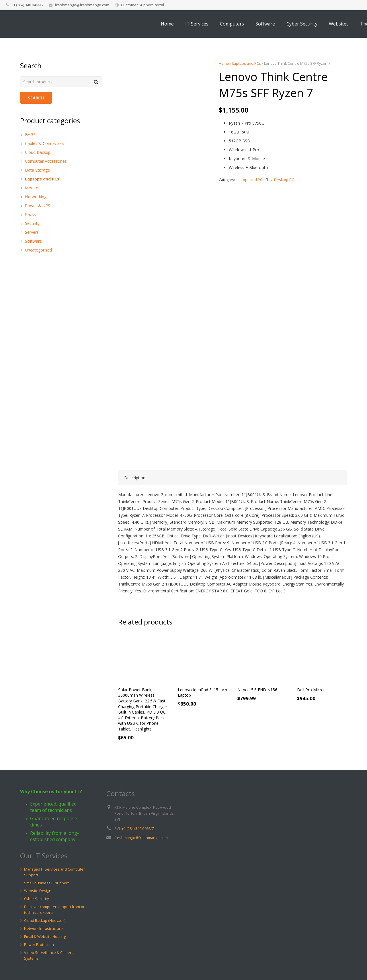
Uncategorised (38, 250)
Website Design (38, 891)
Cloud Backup (38, 153)
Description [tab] (135, 478)
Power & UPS (38, 206)
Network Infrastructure (43, 929)
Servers (32, 232)
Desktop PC (284, 180)
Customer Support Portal (142, 5)
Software (33, 241)
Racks (30, 215)
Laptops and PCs (247, 63)
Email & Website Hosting (45, 937)
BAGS (30, 135)
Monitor (32, 188)
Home (224, 63)
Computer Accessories (46, 161)
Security (32, 224)
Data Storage (37, 170)
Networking (36, 197)
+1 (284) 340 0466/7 (138, 829)
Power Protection (39, 945)
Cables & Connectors (45, 144)
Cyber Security (36, 899)
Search (36, 98)
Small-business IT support (46, 883)
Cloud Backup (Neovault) (45, 921)
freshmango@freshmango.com (82, 5)
